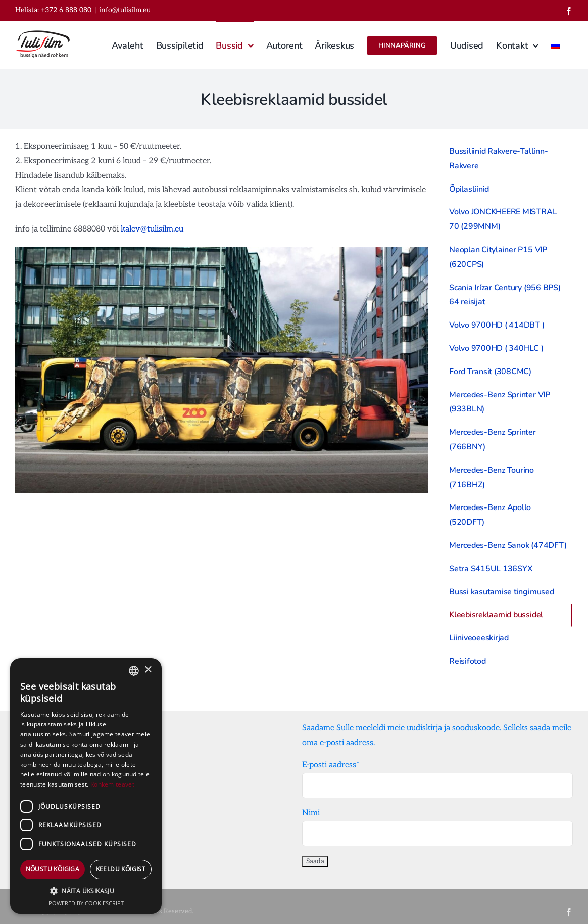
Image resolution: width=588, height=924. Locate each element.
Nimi (311, 813)
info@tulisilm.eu (125, 10)
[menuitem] (556, 44)
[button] (86, 891)
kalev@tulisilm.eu (152, 229)
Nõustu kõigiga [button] (53, 869)
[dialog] (86, 786)
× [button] (148, 670)
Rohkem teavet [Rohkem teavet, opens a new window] (112, 784)
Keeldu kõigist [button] (121, 869)
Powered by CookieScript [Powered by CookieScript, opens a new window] (86, 903)
